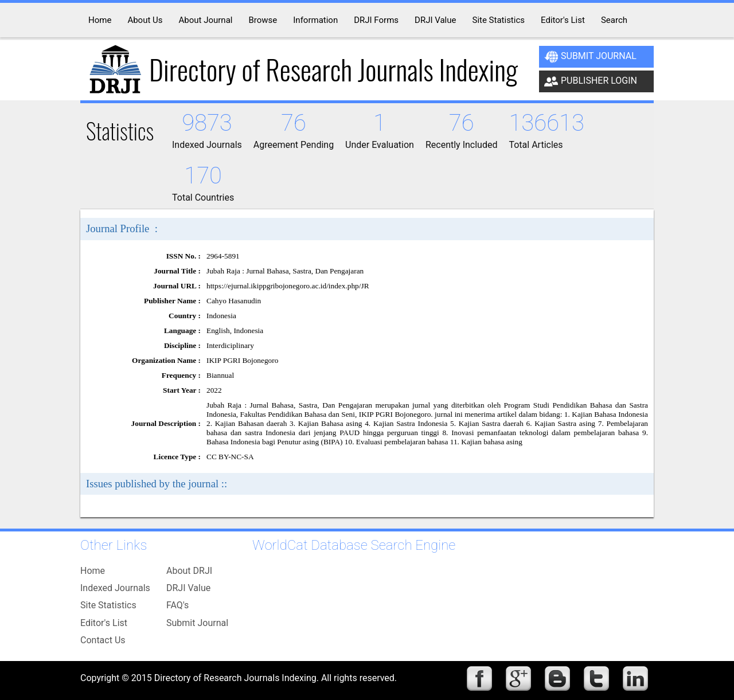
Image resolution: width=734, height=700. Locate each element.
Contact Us (103, 640)
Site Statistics (108, 605)
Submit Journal (590, 57)
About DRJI (189, 571)
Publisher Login (591, 81)
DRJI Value (188, 588)
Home (93, 571)
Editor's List (104, 623)
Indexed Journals (115, 588)
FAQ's (177, 605)
